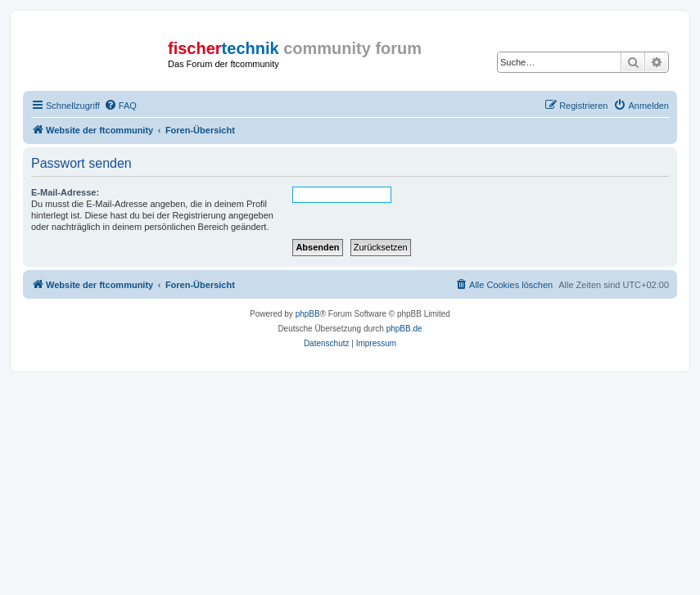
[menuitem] (120, 106)
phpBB (308, 314)
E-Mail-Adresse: (65, 192)
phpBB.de (404, 329)
